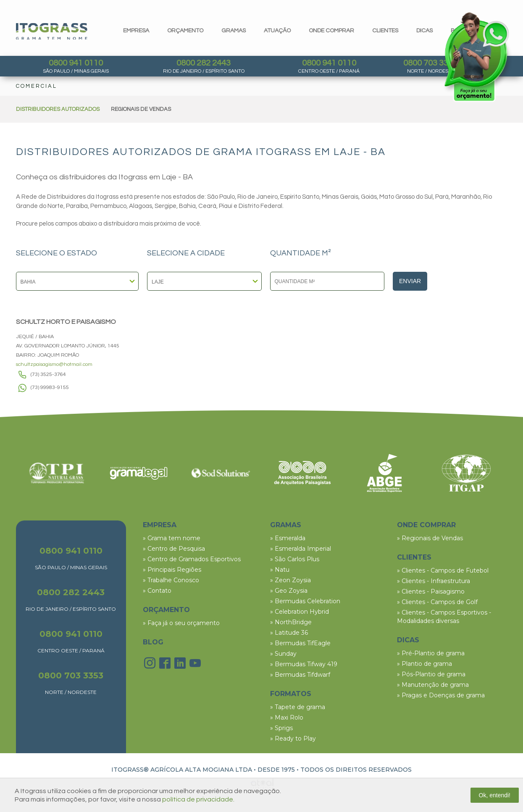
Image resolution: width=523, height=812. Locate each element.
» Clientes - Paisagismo (431, 591)
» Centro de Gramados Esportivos (192, 559)
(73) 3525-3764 (48, 374)
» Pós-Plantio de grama (431, 674)
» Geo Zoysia (289, 591)
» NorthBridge (291, 622)
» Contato (157, 591)
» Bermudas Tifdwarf (300, 675)
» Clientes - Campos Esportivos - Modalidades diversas (444, 617)
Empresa (136, 31)
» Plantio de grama (424, 664)
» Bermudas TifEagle (300, 643)
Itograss (52, 31)
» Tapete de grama (298, 707)
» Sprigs (281, 728)
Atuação (277, 31)
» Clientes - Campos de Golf (437, 602)
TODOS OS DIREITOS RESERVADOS (356, 770)
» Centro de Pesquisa (174, 549)
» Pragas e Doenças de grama (441, 695)
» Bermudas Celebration (305, 601)
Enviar (410, 281)
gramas (234, 31)
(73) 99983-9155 (50, 388)
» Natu (280, 570)
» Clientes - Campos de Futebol (443, 570)
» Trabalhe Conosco (171, 580)
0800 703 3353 (430, 63)
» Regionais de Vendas (430, 538)
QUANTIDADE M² (301, 253)
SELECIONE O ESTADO (57, 253)
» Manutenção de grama (433, 685)
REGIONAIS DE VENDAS (141, 109)
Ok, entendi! (495, 795)
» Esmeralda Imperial (301, 549)
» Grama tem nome (172, 538)
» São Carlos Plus (295, 559)
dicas (424, 31)
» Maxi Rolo (287, 717)
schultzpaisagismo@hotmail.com (54, 364)
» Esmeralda (288, 538)
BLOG (153, 642)
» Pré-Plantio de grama (431, 653)
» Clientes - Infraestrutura (434, 581)
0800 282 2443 (204, 63)
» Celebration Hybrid (300, 612)
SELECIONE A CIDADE (186, 253)
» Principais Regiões (172, 570)
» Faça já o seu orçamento (181, 623)
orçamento (185, 31)
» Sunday (283, 654)
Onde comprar (331, 31)
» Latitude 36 (289, 633)
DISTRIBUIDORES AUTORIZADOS (58, 109)
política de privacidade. (198, 799)
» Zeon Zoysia (290, 580)
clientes (385, 31)
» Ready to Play (293, 738)
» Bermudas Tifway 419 (304, 664)
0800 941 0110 (76, 63)
